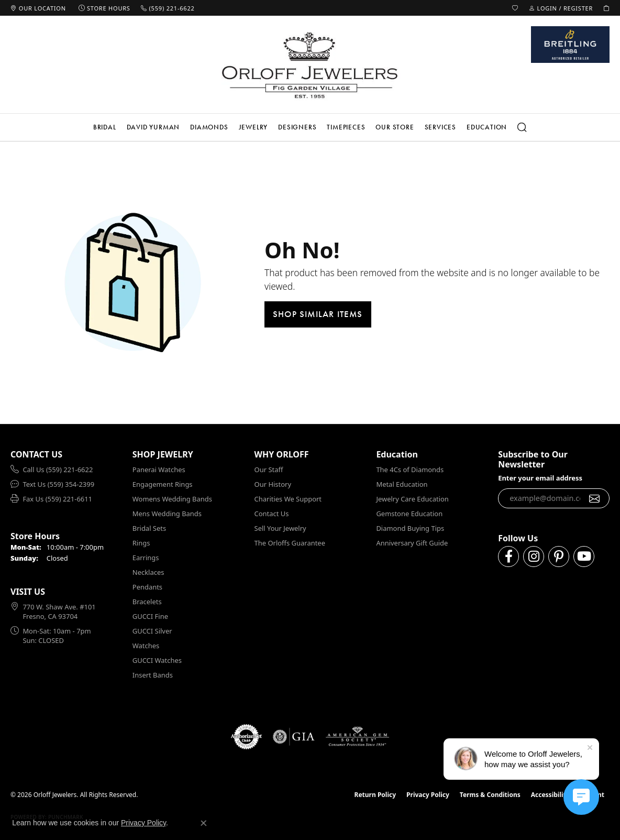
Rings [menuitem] (141, 543)
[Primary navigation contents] (310, 127)
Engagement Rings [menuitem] (163, 484)
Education (487, 127)
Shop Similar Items (318, 314)
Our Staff (269, 470)
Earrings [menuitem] (146, 558)
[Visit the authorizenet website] (247, 737)
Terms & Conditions (490, 795)
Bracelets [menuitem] (147, 602)
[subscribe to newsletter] (595, 498)
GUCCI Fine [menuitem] (150, 616)
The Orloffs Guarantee (290, 543)
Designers (297, 127)
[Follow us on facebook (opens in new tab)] (508, 557)
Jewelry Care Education (412, 499)
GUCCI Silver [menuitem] (152, 631)
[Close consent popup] (204, 823)
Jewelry (253, 127)
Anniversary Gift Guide (412, 543)
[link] (38, 8)
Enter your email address (540, 478)
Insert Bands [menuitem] (153, 675)
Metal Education (402, 484)
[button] (515, 8)
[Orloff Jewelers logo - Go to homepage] (310, 65)
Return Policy (375, 795)
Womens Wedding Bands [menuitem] (172, 499)
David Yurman (153, 127)
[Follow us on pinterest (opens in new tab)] (559, 557)
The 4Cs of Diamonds (410, 470)
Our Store (395, 127)
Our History (273, 484)
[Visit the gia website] (294, 737)
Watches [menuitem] (146, 646)
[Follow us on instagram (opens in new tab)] (534, 557)
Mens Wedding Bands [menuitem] (167, 514)
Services (440, 127)
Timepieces (346, 127)
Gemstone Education (409, 514)
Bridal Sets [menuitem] (149, 528)
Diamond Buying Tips (410, 528)
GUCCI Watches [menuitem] (157, 660)
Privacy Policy (428, 795)
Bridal (105, 127)
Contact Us (272, 514)
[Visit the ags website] (357, 737)
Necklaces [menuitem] (148, 572)
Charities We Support (288, 499)
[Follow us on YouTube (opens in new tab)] (584, 557)
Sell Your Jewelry (280, 528)
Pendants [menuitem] (147, 587)
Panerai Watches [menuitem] (159, 470)
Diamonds (209, 127)
